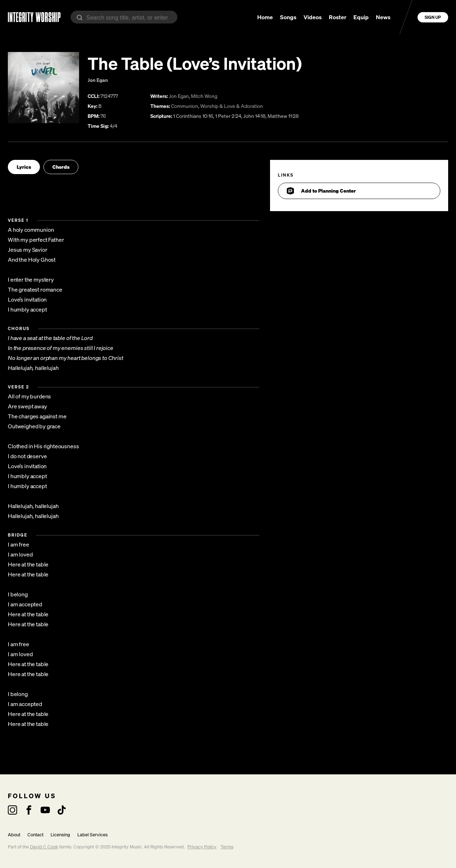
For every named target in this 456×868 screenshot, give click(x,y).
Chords (61, 167)
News (383, 17)
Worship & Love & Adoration (232, 106)
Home (265, 17)
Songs (288, 17)
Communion (185, 106)
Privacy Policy (202, 847)
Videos (313, 17)
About (14, 835)
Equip (361, 17)
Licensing (60, 835)
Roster (338, 17)
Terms (227, 847)
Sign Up (433, 17)
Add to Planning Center (321, 191)
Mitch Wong (204, 96)
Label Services (92, 835)
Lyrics (24, 167)
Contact (35, 835)
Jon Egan (98, 80)
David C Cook (44, 847)
